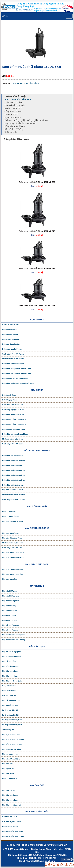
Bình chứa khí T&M (10, 620)
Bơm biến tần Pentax (10, 329)
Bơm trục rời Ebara (10, 817)
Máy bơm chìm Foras (10, 533)
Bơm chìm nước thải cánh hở (13, 480)
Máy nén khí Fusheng (11, 596)
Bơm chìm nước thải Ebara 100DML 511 (37, 268)
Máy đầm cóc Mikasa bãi (12, 805)
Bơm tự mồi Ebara (9, 395)
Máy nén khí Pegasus (10, 601)
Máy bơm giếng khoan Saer (13, 574)
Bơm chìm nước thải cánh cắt (14, 470)
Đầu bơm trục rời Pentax (12, 822)
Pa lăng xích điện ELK (11, 715)
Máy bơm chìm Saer (10, 579)
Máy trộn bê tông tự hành (12, 744)
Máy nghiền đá (8, 769)
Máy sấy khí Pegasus (10, 630)
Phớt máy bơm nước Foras (13, 543)
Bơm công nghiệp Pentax (12, 349)
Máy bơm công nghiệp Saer (13, 569)
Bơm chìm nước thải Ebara (26, 83)
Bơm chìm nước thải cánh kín (14, 465)
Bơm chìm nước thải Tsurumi (13, 461)
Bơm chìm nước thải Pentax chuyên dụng (18, 383)
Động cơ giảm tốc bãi (11, 516)
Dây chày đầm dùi (9, 696)
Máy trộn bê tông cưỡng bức (13, 739)
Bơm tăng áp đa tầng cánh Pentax (15, 378)
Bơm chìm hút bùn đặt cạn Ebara (15, 434)
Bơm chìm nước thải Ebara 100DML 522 (37, 182)
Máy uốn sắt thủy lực (10, 666)
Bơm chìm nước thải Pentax (13, 364)
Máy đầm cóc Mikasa (10, 671)
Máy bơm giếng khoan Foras (13, 553)
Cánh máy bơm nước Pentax (13, 354)
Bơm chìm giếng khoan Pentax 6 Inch (17, 373)
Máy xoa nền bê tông (10, 705)
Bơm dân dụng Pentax (11, 344)
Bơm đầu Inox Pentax (11, 325)
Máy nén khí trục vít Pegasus (13, 635)
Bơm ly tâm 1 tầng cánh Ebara (14, 419)
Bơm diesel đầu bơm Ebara (13, 831)
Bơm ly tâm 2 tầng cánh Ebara (14, 424)
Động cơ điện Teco (10, 778)
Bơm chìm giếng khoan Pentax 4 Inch (17, 369)
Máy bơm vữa (7, 764)
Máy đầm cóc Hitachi (10, 676)
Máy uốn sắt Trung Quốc (12, 656)
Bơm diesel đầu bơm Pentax (13, 836)
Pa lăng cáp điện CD (10, 710)
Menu (5, 16)
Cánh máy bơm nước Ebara (13, 444)
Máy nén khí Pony (9, 606)
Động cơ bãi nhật (9, 511)
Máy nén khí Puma (9, 591)
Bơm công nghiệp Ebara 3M (13, 414)
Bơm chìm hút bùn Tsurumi (13, 456)
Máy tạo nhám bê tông (11, 754)
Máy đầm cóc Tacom (10, 795)
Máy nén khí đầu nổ (10, 611)
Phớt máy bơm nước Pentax (13, 359)
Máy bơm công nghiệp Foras (13, 557)
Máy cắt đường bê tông (11, 700)
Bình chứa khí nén (9, 615)
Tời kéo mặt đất (8, 730)
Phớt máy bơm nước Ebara (13, 439)
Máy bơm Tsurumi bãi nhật (13, 490)
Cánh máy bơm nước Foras (13, 548)
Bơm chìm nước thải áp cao (13, 485)
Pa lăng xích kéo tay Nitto (12, 720)
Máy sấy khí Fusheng (10, 625)
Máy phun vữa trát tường (12, 749)
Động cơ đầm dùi (9, 686)
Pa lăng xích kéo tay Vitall (12, 725)
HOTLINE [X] (68, 859)
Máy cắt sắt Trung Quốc (11, 652)
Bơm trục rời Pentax (10, 827)
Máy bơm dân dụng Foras (12, 538)
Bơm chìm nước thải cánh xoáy (14, 475)
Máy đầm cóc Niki (9, 790)
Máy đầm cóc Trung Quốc (12, 681)
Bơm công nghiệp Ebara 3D (13, 410)
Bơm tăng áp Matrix (10, 400)
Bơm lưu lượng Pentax (11, 339)
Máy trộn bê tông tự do (11, 735)
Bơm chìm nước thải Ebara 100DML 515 (37, 231)
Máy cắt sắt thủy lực (10, 661)
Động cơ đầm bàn (9, 691)
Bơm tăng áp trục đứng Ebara (14, 429)
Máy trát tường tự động (11, 759)
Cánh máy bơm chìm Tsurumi (14, 500)
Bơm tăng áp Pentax (10, 334)
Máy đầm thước (8, 773)
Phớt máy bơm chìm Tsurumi (13, 495)
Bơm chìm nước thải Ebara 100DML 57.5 (37, 306)
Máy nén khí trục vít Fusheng (14, 640)
